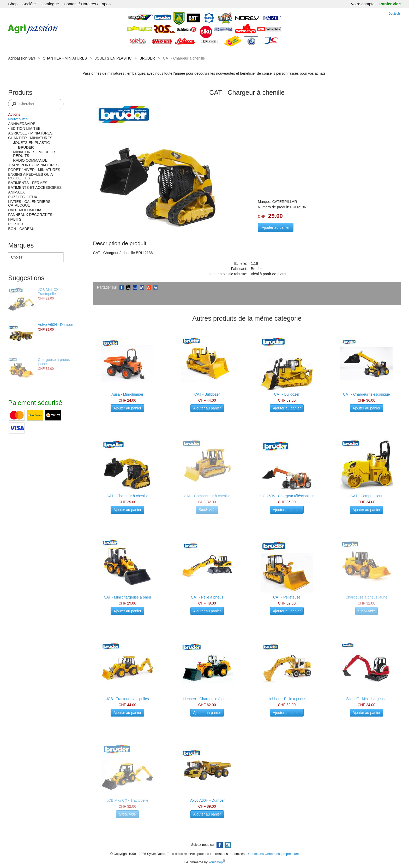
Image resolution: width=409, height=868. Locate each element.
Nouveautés (18, 119)
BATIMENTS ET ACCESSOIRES (35, 187)
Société (29, 4)
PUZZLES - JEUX (23, 197)
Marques (21, 245)
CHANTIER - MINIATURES (65, 58)
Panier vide (390, 4)
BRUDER (147, 58)
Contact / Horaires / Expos (87, 4)
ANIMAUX (16, 192)
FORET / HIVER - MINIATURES (34, 170)
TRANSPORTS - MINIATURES (33, 165)
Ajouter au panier (276, 227)
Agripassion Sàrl (21, 58)
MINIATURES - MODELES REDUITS (35, 154)
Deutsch (394, 14)
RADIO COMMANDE (30, 160)
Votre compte (363, 4)
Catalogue (50, 4)
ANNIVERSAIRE (22, 124)
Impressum (291, 854)
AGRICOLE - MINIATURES (30, 133)
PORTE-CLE (19, 224)
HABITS (15, 219)
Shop (13, 4)
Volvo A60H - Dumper (55, 325)
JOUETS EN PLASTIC (113, 58)
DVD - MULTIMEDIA (25, 210)
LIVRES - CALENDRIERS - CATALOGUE (30, 203)
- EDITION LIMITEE (24, 128)
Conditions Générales (264, 854)
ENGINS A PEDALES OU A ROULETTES (30, 176)
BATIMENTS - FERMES (28, 183)
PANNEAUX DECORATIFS (30, 215)
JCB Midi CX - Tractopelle (49, 292)
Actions (14, 114)
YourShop (216, 862)
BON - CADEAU (21, 229)
